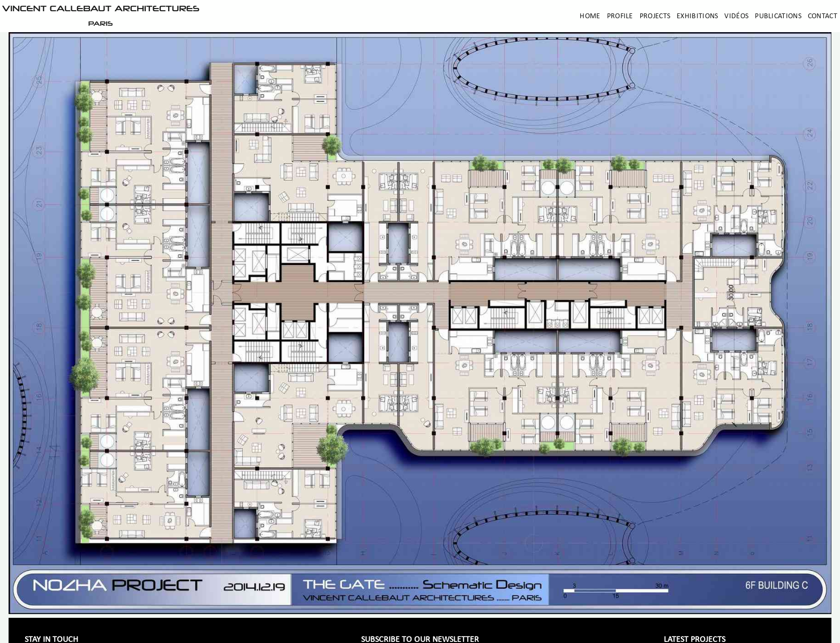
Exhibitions (697, 16)
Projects (655, 16)
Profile (620, 16)
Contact (823, 16)
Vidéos (736, 16)
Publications (778, 16)
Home (590, 16)
